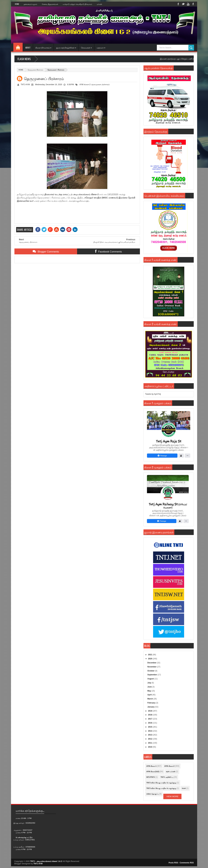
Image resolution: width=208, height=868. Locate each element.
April (150, 695)
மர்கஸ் (99, 4)
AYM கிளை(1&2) (153, 772)
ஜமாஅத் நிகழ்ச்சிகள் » (66, 48)
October (151, 671)
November (152, 667)
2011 (150, 743)
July (149, 683)
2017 (150, 719)
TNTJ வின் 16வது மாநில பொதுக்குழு (161, 788)
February (152, 703)
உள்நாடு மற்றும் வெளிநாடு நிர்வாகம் (77, 4)
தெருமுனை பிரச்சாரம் (35, 70)
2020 (150, 659)
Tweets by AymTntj (153, 394)
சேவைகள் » (86, 48)
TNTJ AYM (38, 864)
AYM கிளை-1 (151, 766)
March (150, 699)
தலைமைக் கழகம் (30, 4)
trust (184, 788)
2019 (150, 711)
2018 (150, 715)
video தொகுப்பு (153, 794)
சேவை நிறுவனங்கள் (50, 4)
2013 (150, 735)
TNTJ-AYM (25, 85)
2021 (150, 655)
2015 (150, 727)
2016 (150, 723)
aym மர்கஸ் (171, 772)
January (151, 707)
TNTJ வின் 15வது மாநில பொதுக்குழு (161, 783)
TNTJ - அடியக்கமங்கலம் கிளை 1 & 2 (46, 861)
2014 (150, 731)
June (150, 687)
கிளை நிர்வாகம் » (43, 48)
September (152, 675)
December (152, 663)
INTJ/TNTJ (151, 777)
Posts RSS (173, 863)
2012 (150, 739)
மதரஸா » (101, 48)
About (28, 48)
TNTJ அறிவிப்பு (167, 777)
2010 (150, 747)
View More (172, 796)
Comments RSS (187, 863)
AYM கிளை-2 (85, 85)
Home (17, 4)
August (151, 679)
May (149, 691)
